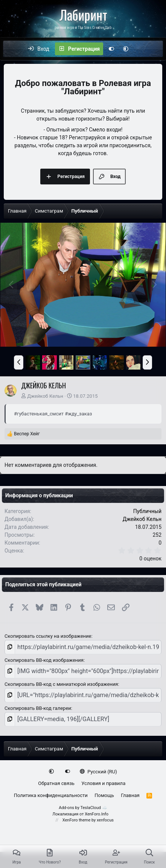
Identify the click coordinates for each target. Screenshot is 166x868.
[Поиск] (157, 49)
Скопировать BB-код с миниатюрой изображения (61, 684)
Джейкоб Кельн (45, 396)
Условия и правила (103, 783)
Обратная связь (56, 783)
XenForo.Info (97, 814)
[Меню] (13, 49)
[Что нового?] (141, 49)
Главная (130, 795)
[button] (126, 49)
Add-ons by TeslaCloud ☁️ (83, 808)
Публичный (147, 511)
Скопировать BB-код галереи (38, 708)
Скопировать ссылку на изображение (48, 636)
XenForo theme (77, 820)
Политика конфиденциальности (51, 795)
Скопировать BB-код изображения (44, 660)
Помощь (104, 795)
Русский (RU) (98, 772)
